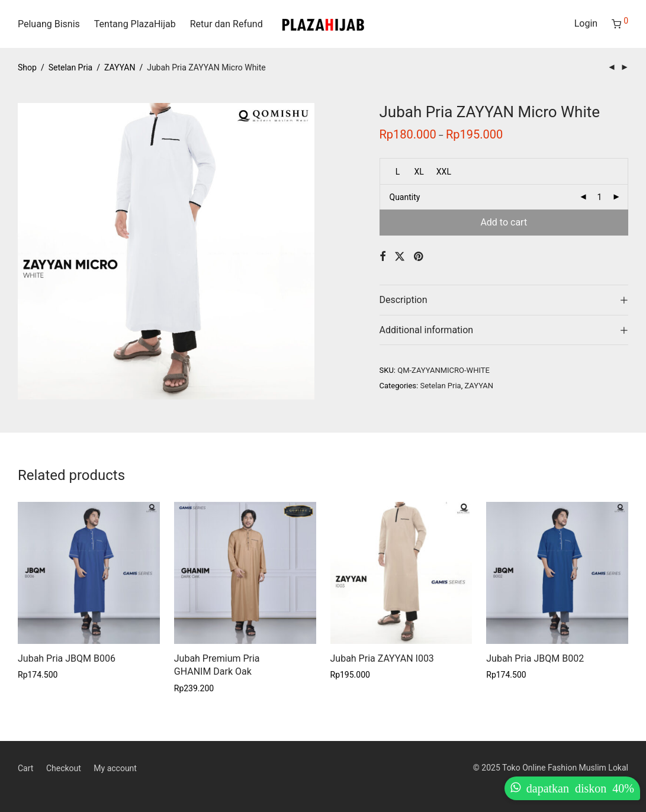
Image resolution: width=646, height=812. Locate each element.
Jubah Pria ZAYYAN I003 (382, 658)
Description (404, 300)
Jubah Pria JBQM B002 (535, 658)
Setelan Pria (71, 67)
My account (115, 768)
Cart (25, 768)
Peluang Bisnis (49, 24)
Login (586, 23)
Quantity (405, 197)
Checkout (64, 768)
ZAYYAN (120, 67)
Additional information (427, 330)
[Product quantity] (600, 197)
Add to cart (504, 222)
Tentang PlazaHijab (135, 24)
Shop (27, 67)
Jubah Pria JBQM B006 (67, 658)
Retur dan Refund (226, 24)
